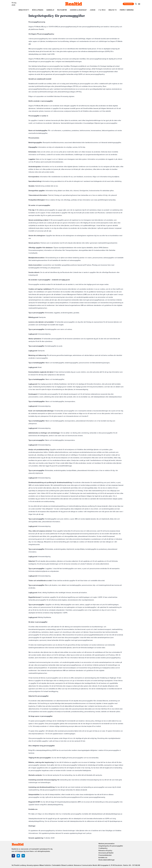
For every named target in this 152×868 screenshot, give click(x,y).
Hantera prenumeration (106, 844)
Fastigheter (62, 10)
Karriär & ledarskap (78, 10)
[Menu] (139, 4)
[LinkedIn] (23, 856)
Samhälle (50, 10)
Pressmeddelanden (105, 855)
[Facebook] (13, 856)
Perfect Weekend (127, 10)
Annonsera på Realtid (106, 853)
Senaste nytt (24, 10)
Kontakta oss (103, 858)
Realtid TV (113, 10)
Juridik (93, 10)
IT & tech (102, 10)
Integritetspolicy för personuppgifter (111, 846)
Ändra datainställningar (107, 860)
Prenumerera (128, 4)
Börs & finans (38, 10)
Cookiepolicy (103, 848)
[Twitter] (18, 856)
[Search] (136, 4)
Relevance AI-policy (105, 851)
